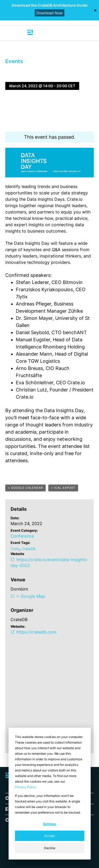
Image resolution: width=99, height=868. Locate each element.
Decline (49, 848)
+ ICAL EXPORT (63, 488)
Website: (18, 626)
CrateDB (29, 549)
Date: (15, 518)
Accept (50, 836)
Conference (22, 536)
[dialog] (49, 794)
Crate (15, 549)
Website (17, 554)
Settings (50, 824)
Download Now (49, 13)
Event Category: (24, 530)
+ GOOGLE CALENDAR (25, 488)
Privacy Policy (25, 787)
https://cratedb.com (36, 632)
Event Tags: (20, 543)
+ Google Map (31, 596)
